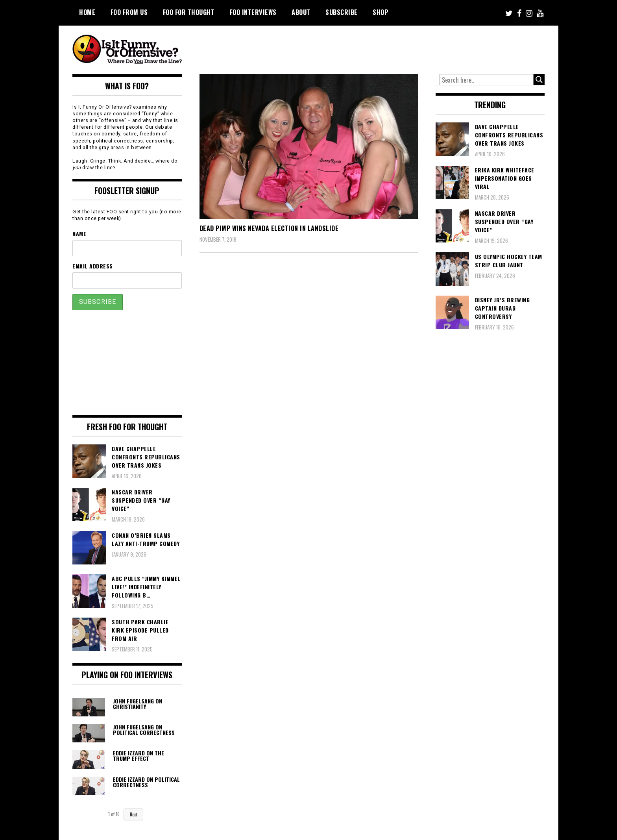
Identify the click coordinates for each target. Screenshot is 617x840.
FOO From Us (129, 12)
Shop (381, 12)
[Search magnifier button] (539, 80)
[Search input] (487, 80)
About (301, 12)
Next (133, 814)
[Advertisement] (397, 47)
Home (87, 12)
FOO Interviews (253, 12)
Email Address (93, 266)
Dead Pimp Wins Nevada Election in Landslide (269, 228)
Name (79, 234)
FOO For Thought (189, 12)
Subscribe (342, 12)
